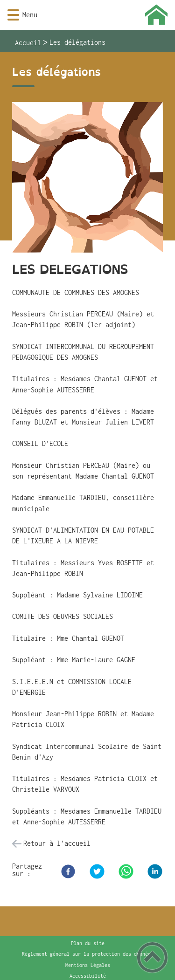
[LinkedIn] (155, 871)
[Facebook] (68, 871)
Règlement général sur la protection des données (88, 954)
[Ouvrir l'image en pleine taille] (87, 178)
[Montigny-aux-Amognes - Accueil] (101, 15)
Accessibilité (88, 976)
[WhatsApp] (126, 871)
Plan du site (88, 943)
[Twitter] (97, 871)
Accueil (28, 43)
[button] (13, 15)
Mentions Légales (88, 965)
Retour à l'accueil (57, 843)
